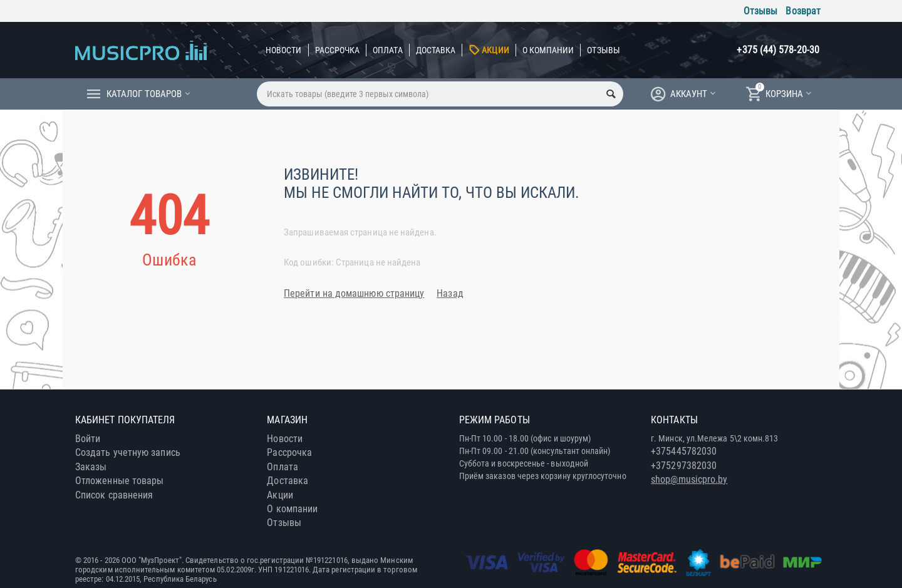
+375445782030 (684, 451)
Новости (284, 50)
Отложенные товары (119, 481)
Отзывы (760, 11)
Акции (495, 50)
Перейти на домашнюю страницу (354, 293)
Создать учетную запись (128, 452)
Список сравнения (114, 495)
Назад (450, 293)
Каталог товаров (144, 94)
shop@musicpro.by (689, 479)
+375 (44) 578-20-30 (778, 50)
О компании (548, 50)
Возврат (803, 11)
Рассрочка (338, 50)
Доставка (436, 50)
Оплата (387, 50)
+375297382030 (684, 466)
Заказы (91, 467)
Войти (88, 439)
